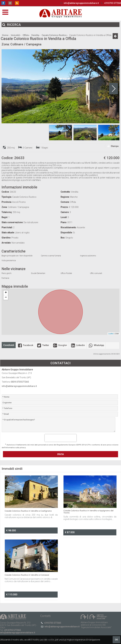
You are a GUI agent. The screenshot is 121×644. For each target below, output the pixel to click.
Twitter (43, 345)
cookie (51, 640)
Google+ (60, 345)
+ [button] (6, 293)
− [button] (6, 298)
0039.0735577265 (20, 382)
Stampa (113, 146)
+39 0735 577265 (111, 3)
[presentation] (60, 438)
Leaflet (111, 334)
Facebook (25, 345)
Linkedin (78, 345)
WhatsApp (96, 345)
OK (116, 640)
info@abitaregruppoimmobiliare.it (79, 3)
